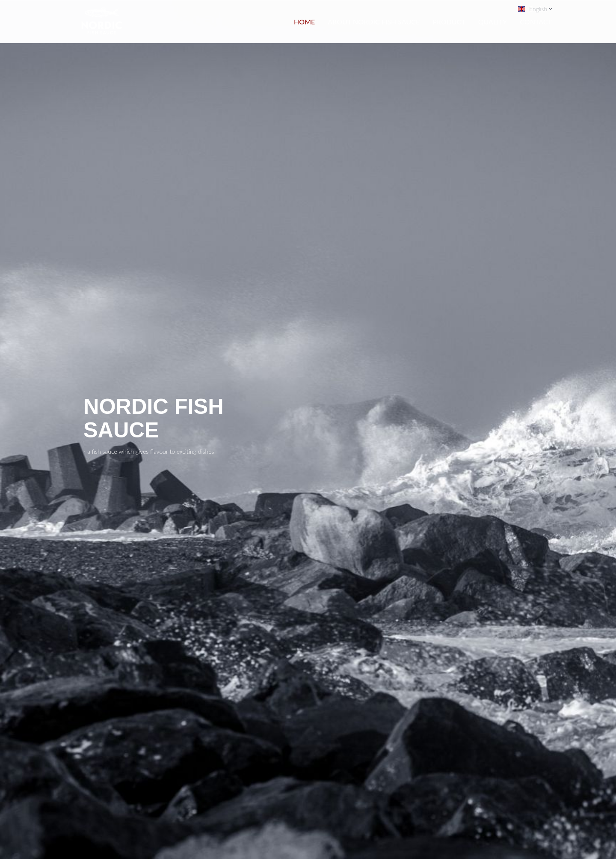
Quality (493, 22)
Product (449, 22)
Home (304, 22)
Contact (536, 22)
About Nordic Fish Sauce (374, 22)
